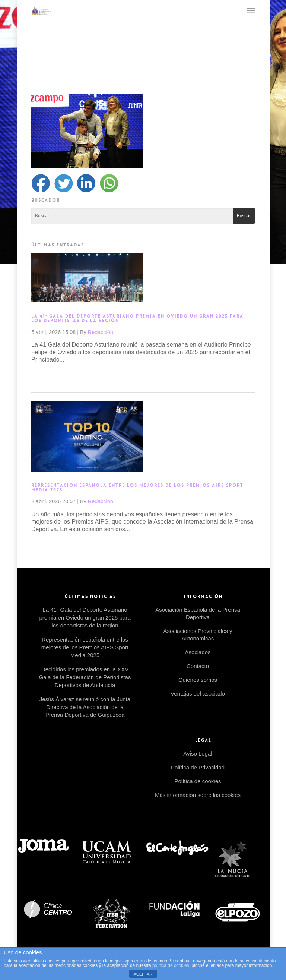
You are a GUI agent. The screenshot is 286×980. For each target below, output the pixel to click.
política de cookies (171, 965)
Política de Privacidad (198, 767)
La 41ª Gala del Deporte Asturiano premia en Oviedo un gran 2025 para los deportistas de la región (137, 318)
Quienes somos (198, 680)
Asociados (198, 652)
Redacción (101, 332)
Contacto (198, 666)
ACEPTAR (143, 974)
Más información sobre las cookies (198, 795)
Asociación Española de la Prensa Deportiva (198, 613)
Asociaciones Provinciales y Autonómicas (198, 635)
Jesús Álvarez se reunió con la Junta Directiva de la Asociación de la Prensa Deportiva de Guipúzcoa (85, 707)
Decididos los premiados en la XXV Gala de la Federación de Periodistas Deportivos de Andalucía (85, 677)
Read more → (50, 376)
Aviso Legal (198, 754)
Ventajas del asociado (198, 694)
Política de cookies (198, 781)
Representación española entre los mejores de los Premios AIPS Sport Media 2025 (137, 488)
